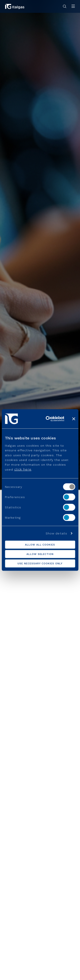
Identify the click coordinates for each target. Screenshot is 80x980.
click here (23, 469)
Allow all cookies (40, 544)
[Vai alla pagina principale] (15, 6)
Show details (56, 533)
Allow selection (40, 554)
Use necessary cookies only (40, 563)
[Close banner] (74, 419)
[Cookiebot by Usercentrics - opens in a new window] (48, 419)
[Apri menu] (73, 7)
